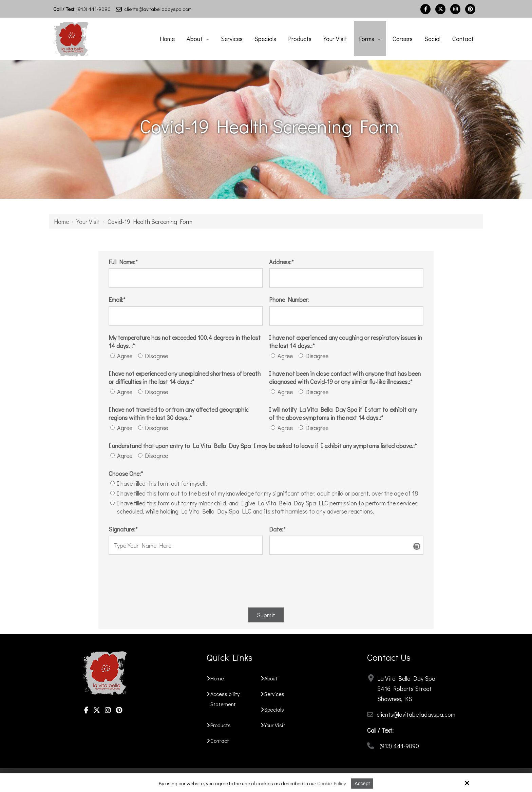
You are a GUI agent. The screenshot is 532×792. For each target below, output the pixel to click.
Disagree (154, 356)
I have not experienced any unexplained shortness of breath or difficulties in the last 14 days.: (185, 378)
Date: (277, 529)
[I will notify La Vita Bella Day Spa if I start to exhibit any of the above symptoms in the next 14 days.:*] (273, 428)
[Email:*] (186, 316)
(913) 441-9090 (82, 9)
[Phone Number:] (346, 316)
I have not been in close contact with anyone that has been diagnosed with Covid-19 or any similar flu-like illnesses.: (345, 378)
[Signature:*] (186, 545)
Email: (117, 300)
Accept (362, 783)
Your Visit (88, 221)
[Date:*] (346, 545)
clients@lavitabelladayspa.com (154, 9)
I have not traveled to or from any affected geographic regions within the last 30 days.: (179, 413)
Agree (123, 356)
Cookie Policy (332, 783)
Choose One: (126, 474)
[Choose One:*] (112, 483)
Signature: (123, 529)
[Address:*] (346, 278)
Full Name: (123, 262)
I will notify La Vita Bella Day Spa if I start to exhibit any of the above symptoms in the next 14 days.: (343, 413)
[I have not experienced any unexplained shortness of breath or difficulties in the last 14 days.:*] (112, 392)
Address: (281, 262)
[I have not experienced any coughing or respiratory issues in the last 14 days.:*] (273, 356)
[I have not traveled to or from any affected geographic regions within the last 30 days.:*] (112, 428)
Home (61, 221)
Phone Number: (289, 300)
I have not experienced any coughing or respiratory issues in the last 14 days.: (346, 342)
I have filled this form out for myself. (160, 483)
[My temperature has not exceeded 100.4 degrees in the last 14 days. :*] (112, 356)
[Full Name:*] (186, 278)
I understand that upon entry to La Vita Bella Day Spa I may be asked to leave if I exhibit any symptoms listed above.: (263, 446)
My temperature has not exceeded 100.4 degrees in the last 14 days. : (185, 342)
